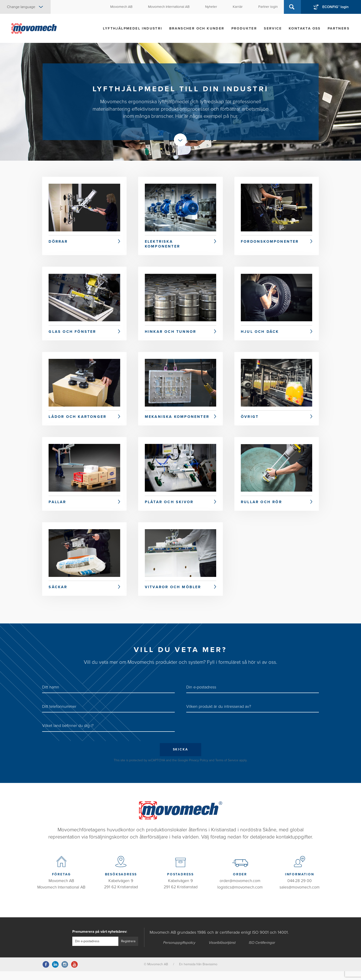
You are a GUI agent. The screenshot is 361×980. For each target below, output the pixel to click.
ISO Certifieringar (262, 952)
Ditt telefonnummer (59, 715)
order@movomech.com (240, 890)
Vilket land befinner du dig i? (68, 734)
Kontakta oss (305, 28)
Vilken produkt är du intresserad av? (219, 715)
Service (273, 28)
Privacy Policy (199, 769)
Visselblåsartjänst (222, 952)
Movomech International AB (61, 896)
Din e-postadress (201, 696)
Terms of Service (227, 769)
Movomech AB (61, 890)
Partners (339, 28)
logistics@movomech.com (240, 896)
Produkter (244, 28)
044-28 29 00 (300, 890)
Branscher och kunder (197, 28)
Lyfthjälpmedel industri (132, 28)
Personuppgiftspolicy (179, 952)
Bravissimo (210, 973)
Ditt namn (51, 696)
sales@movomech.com (300, 896)
